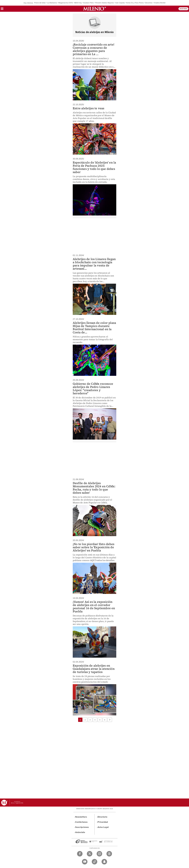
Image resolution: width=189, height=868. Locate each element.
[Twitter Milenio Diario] (90, 854)
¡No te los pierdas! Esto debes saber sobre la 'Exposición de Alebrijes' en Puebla (94, 547)
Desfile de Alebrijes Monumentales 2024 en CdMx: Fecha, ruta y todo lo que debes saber (94, 488)
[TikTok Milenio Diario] (94, 862)
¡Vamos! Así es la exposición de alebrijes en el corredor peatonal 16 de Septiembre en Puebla (94, 607)
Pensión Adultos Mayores (105, 3)
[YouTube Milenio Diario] (85, 862)
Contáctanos (81, 822)
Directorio (103, 817)
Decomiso (149, 3)
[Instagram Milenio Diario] (99, 854)
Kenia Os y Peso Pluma (135, 3)
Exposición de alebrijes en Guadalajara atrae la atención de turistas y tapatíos (94, 669)
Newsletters (81, 817)
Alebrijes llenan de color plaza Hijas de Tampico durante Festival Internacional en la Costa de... (94, 328)
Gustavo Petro (89, 3)
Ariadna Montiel (160, 3)
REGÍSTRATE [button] (183, 9)
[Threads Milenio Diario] (109, 854)
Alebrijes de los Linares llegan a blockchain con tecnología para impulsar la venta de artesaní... (94, 264)
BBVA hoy (78, 3)
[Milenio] (94, 9)
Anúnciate (80, 832)
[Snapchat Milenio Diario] (104, 862)
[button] (2, 9)
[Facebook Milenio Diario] (80, 854)
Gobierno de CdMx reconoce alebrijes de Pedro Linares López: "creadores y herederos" (93, 388)
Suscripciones (82, 827)
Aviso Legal (103, 827)
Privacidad (103, 822)
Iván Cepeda (120, 3)
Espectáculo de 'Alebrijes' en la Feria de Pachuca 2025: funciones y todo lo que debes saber (94, 167)
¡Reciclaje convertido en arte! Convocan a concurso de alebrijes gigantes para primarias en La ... (94, 49)
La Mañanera (52, 3)
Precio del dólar (40, 3)
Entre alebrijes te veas (89, 108)
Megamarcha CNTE (66, 3)
